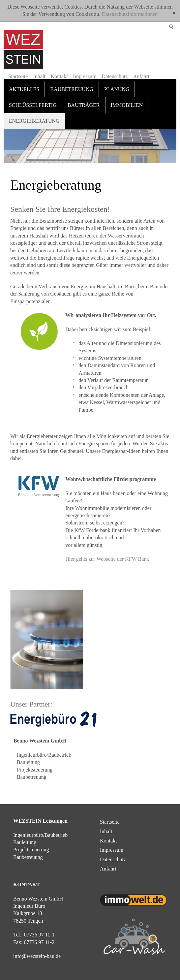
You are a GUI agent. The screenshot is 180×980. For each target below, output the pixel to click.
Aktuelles (24, 89)
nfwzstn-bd (37, 956)
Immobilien (127, 105)
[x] (174, 13)
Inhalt (39, 76)
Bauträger (84, 105)
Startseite (18, 76)
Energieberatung (34, 121)
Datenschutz (115, 76)
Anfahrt (141, 76)
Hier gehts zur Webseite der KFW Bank (107, 559)
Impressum (85, 76)
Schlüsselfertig (33, 105)
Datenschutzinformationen (130, 14)
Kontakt (59, 76)
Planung (117, 89)
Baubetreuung (72, 89)
